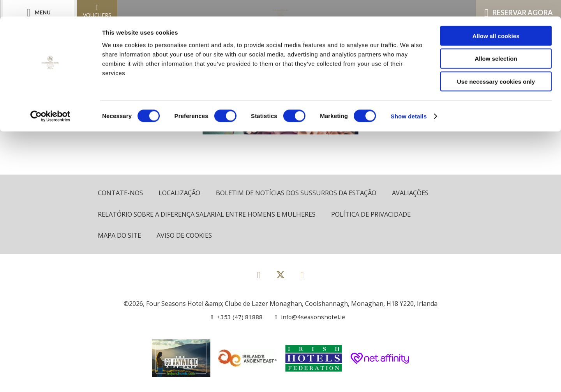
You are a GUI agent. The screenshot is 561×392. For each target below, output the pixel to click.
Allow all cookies (496, 19)
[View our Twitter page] (280, 279)
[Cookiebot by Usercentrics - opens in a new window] (50, 100)
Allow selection (496, 42)
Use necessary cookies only (496, 65)
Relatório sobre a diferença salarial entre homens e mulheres (211, 215)
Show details (409, 100)
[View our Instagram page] (302, 275)
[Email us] (307, 318)
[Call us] (236, 318)
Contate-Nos (121, 193)
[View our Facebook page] (259, 275)
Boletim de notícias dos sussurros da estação (302, 193)
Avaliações (420, 193)
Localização (182, 193)
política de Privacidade (381, 215)
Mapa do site (120, 236)
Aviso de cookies (187, 236)
